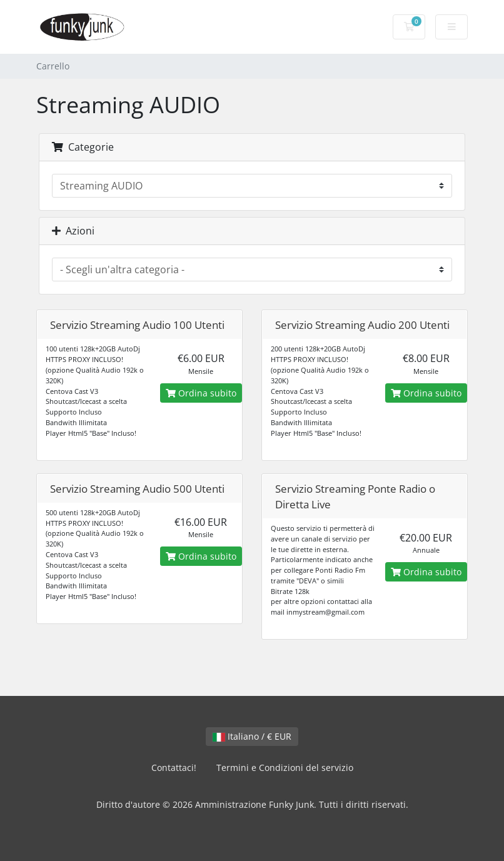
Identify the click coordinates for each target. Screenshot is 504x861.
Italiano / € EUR (252, 736)
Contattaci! (174, 768)
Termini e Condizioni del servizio (285, 768)
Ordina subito (201, 393)
